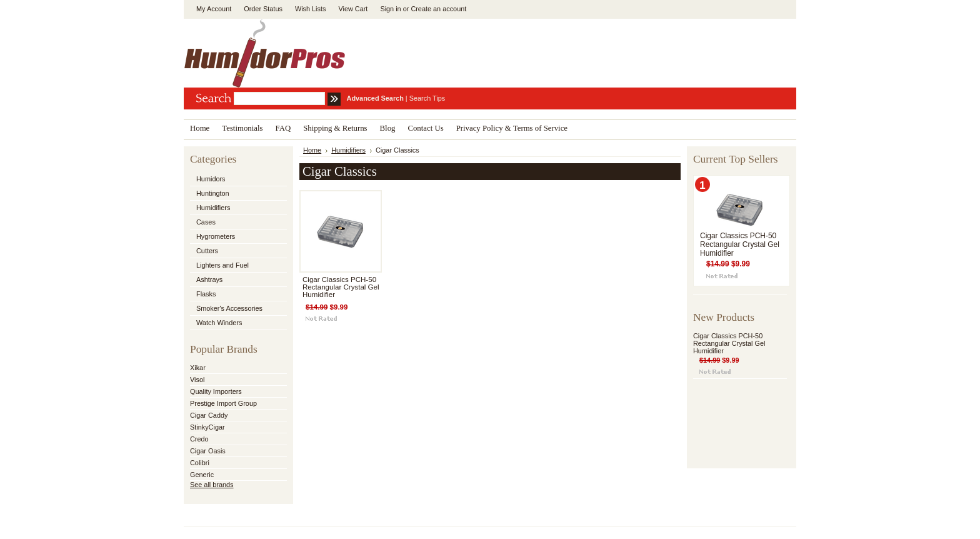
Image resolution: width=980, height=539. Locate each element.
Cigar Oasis (208, 451)
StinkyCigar (207, 427)
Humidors (211, 179)
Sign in (390, 9)
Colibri (200, 463)
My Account (214, 9)
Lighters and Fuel (222, 265)
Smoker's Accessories (229, 308)
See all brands (212, 485)
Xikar (198, 368)
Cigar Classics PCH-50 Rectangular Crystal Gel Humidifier (341, 287)
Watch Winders (219, 323)
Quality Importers (216, 391)
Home (312, 150)
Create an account (438, 9)
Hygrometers (216, 236)
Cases (206, 222)
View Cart (353, 9)
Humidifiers (213, 208)
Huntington (213, 193)
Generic (202, 475)
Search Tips (427, 98)
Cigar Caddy (209, 415)
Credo (199, 439)
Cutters (207, 251)
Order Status (263, 9)
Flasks (206, 294)
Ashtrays (209, 280)
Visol (197, 380)
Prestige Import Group (223, 403)
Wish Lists (311, 9)
